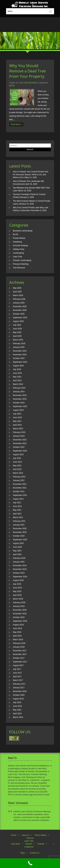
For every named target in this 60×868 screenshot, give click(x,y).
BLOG (12, 86)
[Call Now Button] (30, 863)
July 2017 (17, 669)
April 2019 (17, 595)
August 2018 (18, 625)
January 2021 (19, 525)
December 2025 (20, 306)
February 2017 (19, 684)
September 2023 (20, 406)
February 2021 (19, 521)
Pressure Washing (21, 264)
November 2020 (20, 532)
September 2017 (20, 662)
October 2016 (19, 695)
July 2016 (17, 702)
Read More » (16, 124)
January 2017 (19, 688)
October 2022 (19, 447)
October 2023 (19, 403)
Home (14, 835)
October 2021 (19, 492)
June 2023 (17, 418)
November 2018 (20, 614)
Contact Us (35, 853)
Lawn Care (18, 257)
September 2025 (20, 318)
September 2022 (20, 451)
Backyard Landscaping (23, 231)
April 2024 (17, 381)
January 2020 (19, 562)
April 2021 (17, 514)
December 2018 (20, 610)
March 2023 (18, 429)
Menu (10, 11)
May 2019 (17, 591)
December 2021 (20, 484)
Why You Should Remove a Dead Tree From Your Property (28, 71)
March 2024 (18, 384)
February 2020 (19, 558)
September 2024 (20, 362)
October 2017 (19, 658)
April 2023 (17, 425)
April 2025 (17, 336)
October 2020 (19, 536)
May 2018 (17, 632)
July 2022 (17, 458)
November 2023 (20, 399)
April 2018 (17, 636)
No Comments (31, 83)
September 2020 (20, 540)
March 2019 (18, 599)
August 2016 (18, 699)
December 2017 (20, 651)
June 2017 (17, 673)
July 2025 (17, 325)
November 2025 (20, 310)
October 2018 (19, 617)
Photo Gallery (41, 835)
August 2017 (18, 665)
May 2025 (17, 332)
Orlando (41, 844)
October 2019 (19, 573)
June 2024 (17, 373)
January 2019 (19, 606)
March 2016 (18, 717)
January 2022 (19, 480)
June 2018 (17, 628)
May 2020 (17, 551)
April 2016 (17, 714)
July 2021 (17, 503)
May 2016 (17, 710)
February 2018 (19, 643)
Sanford (29, 844)
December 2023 (20, 395)
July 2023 (17, 414)
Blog (23, 853)
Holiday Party (19, 249)
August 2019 (18, 580)
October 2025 (19, 314)
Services (30, 838)
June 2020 (17, 547)
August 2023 (18, 410)
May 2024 (17, 377)
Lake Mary (16, 844)
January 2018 (19, 647)
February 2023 (19, 432)
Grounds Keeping (20, 246)
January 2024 (19, 392)
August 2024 (18, 366)
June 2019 (17, 588)
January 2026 (19, 303)
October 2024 (19, 358)
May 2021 (17, 510)
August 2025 (18, 321)
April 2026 (17, 292)
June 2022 (17, 462)
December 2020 (20, 529)
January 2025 (19, 347)
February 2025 (19, 343)
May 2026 (17, 288)
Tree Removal (19, 268)
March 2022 (18, 473)
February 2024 (19, 388)
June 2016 (17, 706)
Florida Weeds (19, 238)
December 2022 (20, 440)
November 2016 (20, 691)
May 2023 (17, 421)
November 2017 (20, 654)
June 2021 (17, 506)
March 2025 (18, 340)
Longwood (29, 847)
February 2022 (19, 477)
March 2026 (18, 295)
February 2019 (19, 603)
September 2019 (20, 577)
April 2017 (17, 677)
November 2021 (20, 488)
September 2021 (20, 495)
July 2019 (17, 584)
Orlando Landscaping (22, 260)
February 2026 (19, 299)
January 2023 (19, 436)
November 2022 (20, 443)
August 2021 (18, 499)
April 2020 (17, 554)
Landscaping (18, 253)
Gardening (17, 242)
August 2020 (18, 543)
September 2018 (20, 621)
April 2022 (17, 469)
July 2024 (17, 369)
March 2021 (18, 517)
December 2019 (20, 566)
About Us (26, 835)
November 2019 (20, 569)
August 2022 (18, 455)
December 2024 (20, 351)
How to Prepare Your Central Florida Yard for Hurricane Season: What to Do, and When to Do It (31, 175)
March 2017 (18, 680)
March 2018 (18, 640)
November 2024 (20, 355)
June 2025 (17, 329)
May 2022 (17, 466)
